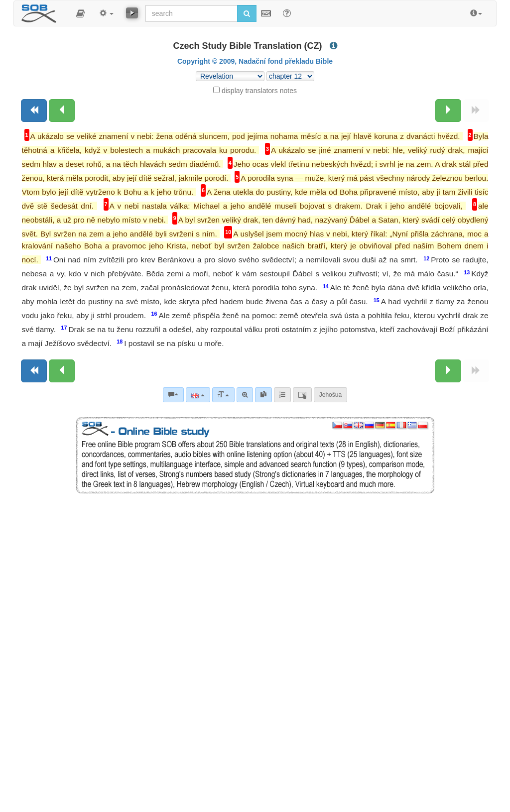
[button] (80, 13)
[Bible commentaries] (173, 395)
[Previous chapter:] (62, 111)
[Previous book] (34, 111)
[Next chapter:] (448, 111)
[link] (263, 395)
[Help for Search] (287, 13)
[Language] (198, 395)
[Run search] (247, 13)
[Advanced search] (245, 395)
